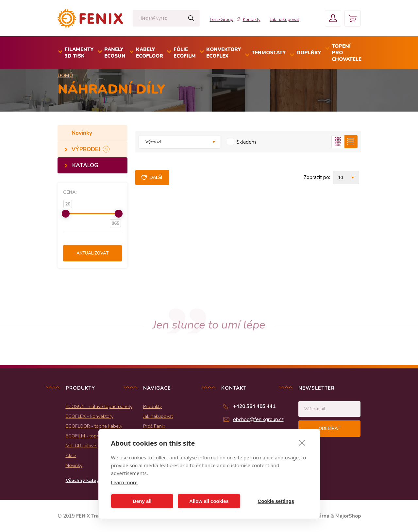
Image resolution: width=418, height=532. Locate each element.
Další (156, 177)
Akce (71, 455)
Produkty (152, 406)
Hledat (191, 18)
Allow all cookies (209, 501)
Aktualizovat (92, 253)
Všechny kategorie (87, 480)
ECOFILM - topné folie (89, 436)
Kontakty (252, 19)
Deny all (142, 501)
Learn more (125, 482)
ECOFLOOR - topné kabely (94, 426)
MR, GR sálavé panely (89, 446)
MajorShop (348, 516)
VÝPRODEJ (87, 149)
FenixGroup (222, 19)
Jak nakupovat (284, 19)
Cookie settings (276, 501)
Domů (65, 76)
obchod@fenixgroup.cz (258, 419)
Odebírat (329, 429)
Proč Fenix (154, 426)
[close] (302, 442)
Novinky (83, 133)
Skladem (246, 142)
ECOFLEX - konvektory (90, 416)
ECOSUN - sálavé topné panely (99, 406)
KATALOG (85, 165)
